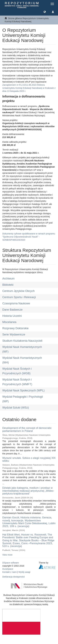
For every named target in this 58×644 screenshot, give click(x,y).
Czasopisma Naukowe (16, 303)
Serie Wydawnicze (14, 335)
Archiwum (8, 279)
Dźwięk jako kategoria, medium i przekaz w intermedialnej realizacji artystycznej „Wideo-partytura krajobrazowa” (28, 491)
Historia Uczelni (12, 316)
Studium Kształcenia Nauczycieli (22, 341)
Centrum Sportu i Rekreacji (19, 297)
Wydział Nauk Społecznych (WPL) (23, 390)
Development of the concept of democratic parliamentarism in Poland (27, 429)
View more (7, 555)
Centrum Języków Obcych (18, 291)
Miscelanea (9, 322)
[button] (45, 12)
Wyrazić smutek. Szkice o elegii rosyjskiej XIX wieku (29, 459)
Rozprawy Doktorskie (15, 328)
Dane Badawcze (12, 310)
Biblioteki (8, 285)
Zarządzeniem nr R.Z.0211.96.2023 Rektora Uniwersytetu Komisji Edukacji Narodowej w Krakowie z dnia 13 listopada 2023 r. (29, 88)
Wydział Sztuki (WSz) (16, 408)
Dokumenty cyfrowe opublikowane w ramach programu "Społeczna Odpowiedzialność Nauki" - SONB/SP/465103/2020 (29, 237)
